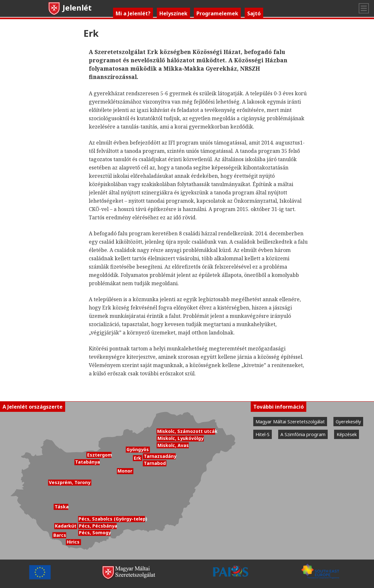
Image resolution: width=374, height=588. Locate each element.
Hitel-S (263, 434)
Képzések (347, 434)
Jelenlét (69, 8)
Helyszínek (173, 13)
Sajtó (254, 13)
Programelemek (217, 13)
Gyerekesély (348, 422)
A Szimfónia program (303, 434)
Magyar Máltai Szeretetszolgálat (290, 422)
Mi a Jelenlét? (133, 13)
